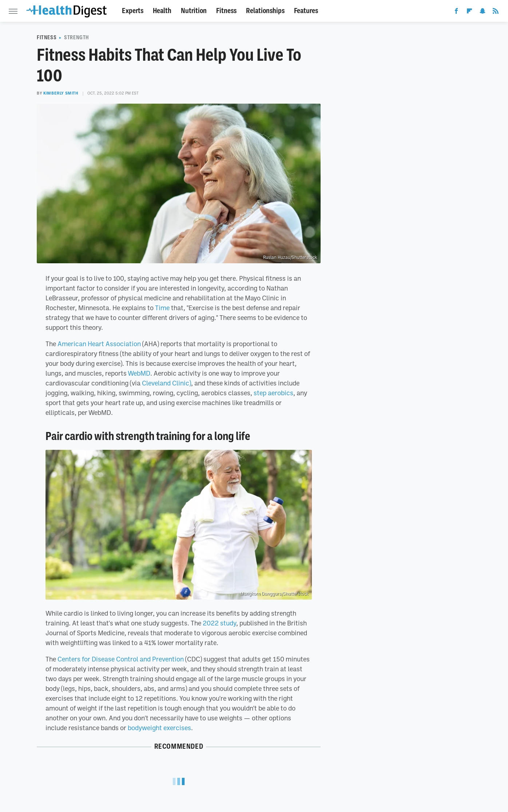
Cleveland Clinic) (166, 383)
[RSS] (496, 12)
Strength (77, 37)
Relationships (265, 11)
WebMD (139, 373)
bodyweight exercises (159, 728)
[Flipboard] (469, 12)
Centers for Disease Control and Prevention (121, 659)
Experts (133, 11)
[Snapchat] (483, 12)
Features (306, 11)
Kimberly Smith (61, 93)
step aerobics (273, 393)
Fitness (226, 11)
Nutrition (194, 11)
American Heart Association (99, 344)
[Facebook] (456, 12)
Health (162, 11)
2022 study (219, 623)
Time (162, 308)
